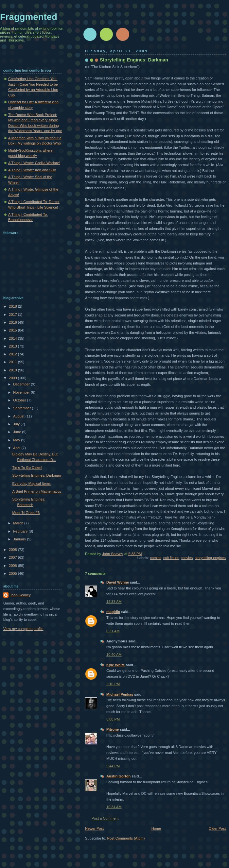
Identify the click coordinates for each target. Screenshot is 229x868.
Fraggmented (29, 17)
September (22, 408)
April (17, 448)
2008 (13, 550)
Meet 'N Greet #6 (26, 513)
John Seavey (20, 595)
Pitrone (113, 729)
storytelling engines (210, 558)
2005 (13, 573)
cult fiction (171, 558)
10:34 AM (114, 807)
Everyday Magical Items (32, 484)
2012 (13, 354)
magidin (113, 612)
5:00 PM (113, 719)
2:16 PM (113, 684)
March (19, 523)
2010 (13, 370)
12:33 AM (114, 602)
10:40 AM (114, 655)
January (20, 539)
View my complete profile (23, 629)
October (20, 400)
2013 (13, 346)
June (18, 432)
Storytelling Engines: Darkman (37, 475)
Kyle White (115, 665)
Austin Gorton (118, 776)
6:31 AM (113, 631)
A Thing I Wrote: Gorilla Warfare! (34, 163)
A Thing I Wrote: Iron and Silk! (32, 170)
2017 (13, 315)
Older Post (217, 828)
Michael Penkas (120, 694)
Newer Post (94, 828)
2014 (13, 338)
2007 (13, 557)
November (22, 392)
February (21, 531)
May (17, 440)
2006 (13, 566)
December (22, 384)
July (17, 424)
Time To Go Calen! (27, 468)
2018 (13, 306)
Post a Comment (105, 818)
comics (156, 558)
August (19, 416)
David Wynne (118, 582)
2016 (13, 322)
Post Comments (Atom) (126, 838)
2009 (13, 378)
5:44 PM (113, 766)
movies (187, 558)
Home (156, 828)
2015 (13, 330)
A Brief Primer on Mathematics (37, 491)
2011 (13, 362)
